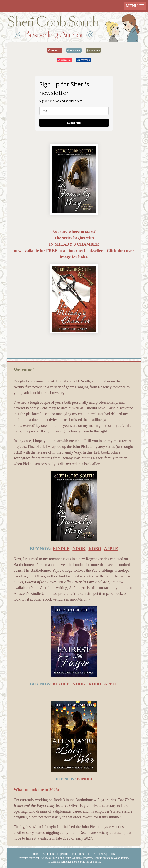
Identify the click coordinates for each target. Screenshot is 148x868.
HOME (37, 854)
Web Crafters (121, 858)
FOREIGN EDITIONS (85, 854)
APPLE (111, 549)
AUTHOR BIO (51, 854)
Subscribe (74, 123)
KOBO (95, 549)
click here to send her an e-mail (83, 862)
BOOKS (66, 854)
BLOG (111, 854)
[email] (74, 111)
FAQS (102, 854)
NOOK (79, 549)
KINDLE (61, 549)
